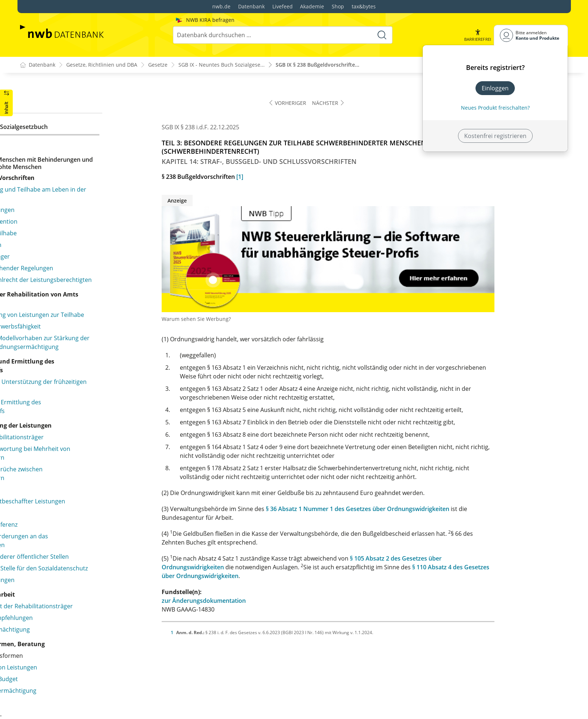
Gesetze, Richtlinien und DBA (102, 65)
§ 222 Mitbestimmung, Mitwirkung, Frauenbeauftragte (80, 339)
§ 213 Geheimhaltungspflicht (72, 174)
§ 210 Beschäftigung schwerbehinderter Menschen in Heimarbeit (102, 117)
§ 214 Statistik (51, 186)
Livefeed (283, 6)
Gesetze (158, 65)
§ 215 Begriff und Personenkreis (76, 212)
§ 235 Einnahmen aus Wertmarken (80, 570)
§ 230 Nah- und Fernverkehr (70, 495)
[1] (314, 177)
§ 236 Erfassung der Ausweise (73, 582)
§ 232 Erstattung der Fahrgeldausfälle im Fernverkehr (88, 531)
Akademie (312, 6)
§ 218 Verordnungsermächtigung (78, 247)
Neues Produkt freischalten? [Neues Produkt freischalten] (495, 108)
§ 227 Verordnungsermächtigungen (81, 419)
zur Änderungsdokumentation (278, 601)
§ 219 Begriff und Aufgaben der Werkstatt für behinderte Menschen (94, 278)
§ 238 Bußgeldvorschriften (68, 652)
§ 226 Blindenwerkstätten (67, 407)
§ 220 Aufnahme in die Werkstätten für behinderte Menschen (101, 298)
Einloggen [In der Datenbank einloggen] (495, 88)
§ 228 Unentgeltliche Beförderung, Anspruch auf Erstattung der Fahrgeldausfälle (98, 467)
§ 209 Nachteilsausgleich (66, 101)
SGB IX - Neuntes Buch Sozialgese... (222, 65)
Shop (338, 6)
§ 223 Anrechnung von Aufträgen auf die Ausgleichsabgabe (87, 359)
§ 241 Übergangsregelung (68, 704)
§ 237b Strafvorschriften (65, 640)
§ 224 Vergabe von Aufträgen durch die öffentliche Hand (101, 380)
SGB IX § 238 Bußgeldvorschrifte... (317, 65)
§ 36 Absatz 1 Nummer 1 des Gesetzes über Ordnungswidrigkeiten (431, 509)
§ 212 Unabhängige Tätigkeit (71, 162)
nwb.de (221, 6)
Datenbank (251, 6)
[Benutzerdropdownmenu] (531, 35)
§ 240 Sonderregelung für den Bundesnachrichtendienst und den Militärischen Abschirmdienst (98, 684)
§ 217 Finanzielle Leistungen (70, 235)
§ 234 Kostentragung (61, 559)
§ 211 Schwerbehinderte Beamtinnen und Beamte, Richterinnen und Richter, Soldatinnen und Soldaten (101, 142)
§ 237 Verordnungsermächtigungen (81, 594)
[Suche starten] (382, 35)
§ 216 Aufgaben (53, 224)
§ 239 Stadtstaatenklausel (67, 664)
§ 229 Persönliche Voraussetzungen (81, 483)
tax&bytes (364, 6)
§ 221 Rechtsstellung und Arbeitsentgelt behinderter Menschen (87, 318)
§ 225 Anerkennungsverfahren (74, 396)
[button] (477, 35)
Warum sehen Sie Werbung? (270, 319)
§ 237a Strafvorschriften (65, 629)
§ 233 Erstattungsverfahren (70, 547)
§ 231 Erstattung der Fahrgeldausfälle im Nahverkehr (88, 511)
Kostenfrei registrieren (495, 136)
